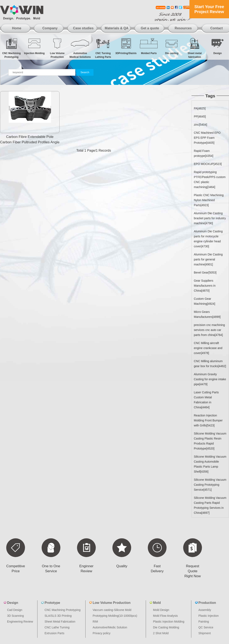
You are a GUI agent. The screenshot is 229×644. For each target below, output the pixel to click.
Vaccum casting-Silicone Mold (112, 610)
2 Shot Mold (161, 633)
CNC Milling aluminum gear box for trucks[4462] (210, 364)
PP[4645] (200, 116)
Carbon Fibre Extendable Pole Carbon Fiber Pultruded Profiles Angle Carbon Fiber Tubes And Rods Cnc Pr (30, 142)
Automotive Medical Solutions (80, 48)
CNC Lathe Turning (57, 627)
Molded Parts (149, 46)
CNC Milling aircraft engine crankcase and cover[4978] (208, 348)
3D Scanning (15, 616)
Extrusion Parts (54, 633)
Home (17, 28)
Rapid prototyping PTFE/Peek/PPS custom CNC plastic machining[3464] (210, 180)
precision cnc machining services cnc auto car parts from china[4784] (209, 330)
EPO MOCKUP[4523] (208, 164)
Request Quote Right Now (193, 571)
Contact (217, 28)
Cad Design (15, 610)
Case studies (83, 28)
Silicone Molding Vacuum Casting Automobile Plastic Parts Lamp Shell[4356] (210, 464)
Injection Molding (34, 46)
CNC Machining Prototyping (11, 48)
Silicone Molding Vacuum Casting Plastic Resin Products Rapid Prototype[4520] (210, 441)
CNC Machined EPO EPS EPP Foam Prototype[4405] (207, 138)
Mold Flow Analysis (165, 616)
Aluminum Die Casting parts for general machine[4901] (208, 259)
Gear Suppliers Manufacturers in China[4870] (205, 286)
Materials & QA (117, 28)
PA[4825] (200, 108)
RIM (95, 622)
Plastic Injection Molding (169, 622)
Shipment (205, 633)
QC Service (206, 627)
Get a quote (150, 28)
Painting (204, 622)
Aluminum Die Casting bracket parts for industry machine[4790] (210, 218)
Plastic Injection (208, 616)
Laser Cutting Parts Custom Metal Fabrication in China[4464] (206, 400)
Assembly (205, 610)
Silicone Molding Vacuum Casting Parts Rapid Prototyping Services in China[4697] (210, 505)
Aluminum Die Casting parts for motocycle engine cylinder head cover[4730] (208, 239)
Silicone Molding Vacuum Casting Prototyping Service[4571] (210, 485)
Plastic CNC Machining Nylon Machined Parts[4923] (209, 200)
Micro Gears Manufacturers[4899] (207, 314)
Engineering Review (20, 622)
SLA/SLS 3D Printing (58, 616)
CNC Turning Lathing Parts (103, 48)
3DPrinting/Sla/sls (126, 46)
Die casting (172, 46)
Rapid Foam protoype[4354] (203, 153)
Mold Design (161, 610)
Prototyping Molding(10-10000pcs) (115, 616)
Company (50, 28)
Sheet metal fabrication (195, 48)
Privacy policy (102, 633)
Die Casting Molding (166, 627)
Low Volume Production (57, 48)
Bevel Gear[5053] (205, 272)
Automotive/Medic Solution (110, 627)
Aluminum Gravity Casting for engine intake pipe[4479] (210, 379)
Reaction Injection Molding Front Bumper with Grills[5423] (208, 420)
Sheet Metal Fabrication (60, 622)
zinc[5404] (200, 125)
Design (218, 46)
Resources (183, 28)
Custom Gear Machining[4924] (205, 301)
